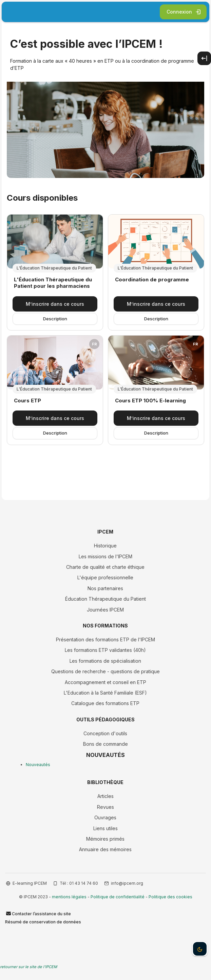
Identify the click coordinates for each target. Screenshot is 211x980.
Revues (105, 807)
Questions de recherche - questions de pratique (105, 671)
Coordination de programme (152, 279)
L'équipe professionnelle (105, 577)
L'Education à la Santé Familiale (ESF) (105, 693)
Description (55, 319)
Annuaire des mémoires (105, 849)
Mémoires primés (105, 839)
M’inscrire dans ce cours (55, 304)
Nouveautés (38, 765)
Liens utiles (105, 828)
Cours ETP (27, 401)
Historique (105, 546)
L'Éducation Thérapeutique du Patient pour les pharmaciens (53, 283)
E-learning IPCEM (30, 883)
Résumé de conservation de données (43, 922)
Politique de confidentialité (118, 897)
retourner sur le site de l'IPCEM (28, 967)
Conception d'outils (105, 733)
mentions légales (69, 897)
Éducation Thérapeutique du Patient (105, 599)
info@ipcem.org (127, 883)
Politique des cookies (170, 897)
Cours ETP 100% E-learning (150, 401)
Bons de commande (105, 744)
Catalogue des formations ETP (105, 703)
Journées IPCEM (105, 610)
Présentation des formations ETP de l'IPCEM (105, 639)
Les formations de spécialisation (105, 661)
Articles (105, 796)
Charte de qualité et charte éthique (105, 567)
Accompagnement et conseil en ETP (105, 682)
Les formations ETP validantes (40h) (105, 650)
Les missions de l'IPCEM (105, 556)
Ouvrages (105, 817)
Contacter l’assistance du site (38, 914)
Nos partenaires (105, 588)
